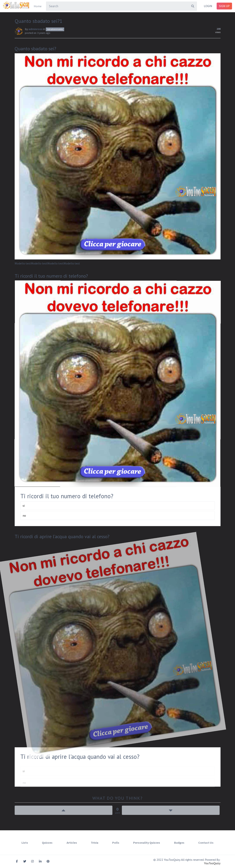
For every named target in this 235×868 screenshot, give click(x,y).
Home (38, 6)
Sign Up (224, 6)
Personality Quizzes (147, 843)
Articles (72, 843)
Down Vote (171, 810)
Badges (179, 843)
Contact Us (206, 843)
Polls (116, 843)
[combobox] (121, 6)
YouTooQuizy (212, 863)
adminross (35, 29)
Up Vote (64, 810)
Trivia (95, 843)
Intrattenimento (55, 29)
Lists (25, 843)
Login (208, 6)
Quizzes (47, 843)
